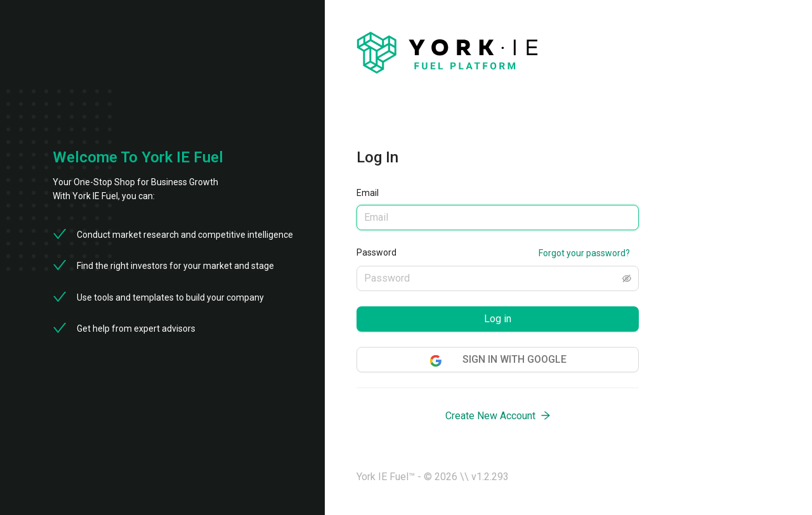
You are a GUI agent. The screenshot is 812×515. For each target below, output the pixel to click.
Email (368, 193)
